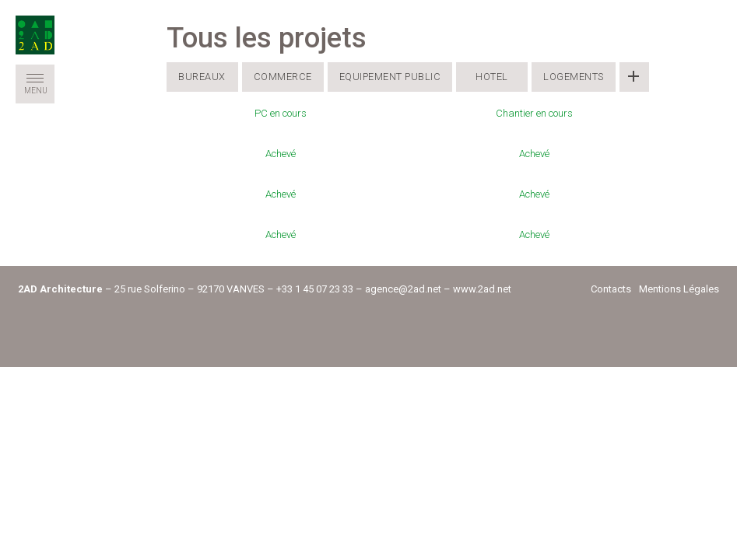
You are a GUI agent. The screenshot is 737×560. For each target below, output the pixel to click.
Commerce (283, 77)
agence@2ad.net (403, 289)
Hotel (492, 77)
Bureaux (202, 77)
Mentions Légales (679, 289)
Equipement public (390, 77)
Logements (574, 77)
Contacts (611, 289)
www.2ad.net (482, 289)
